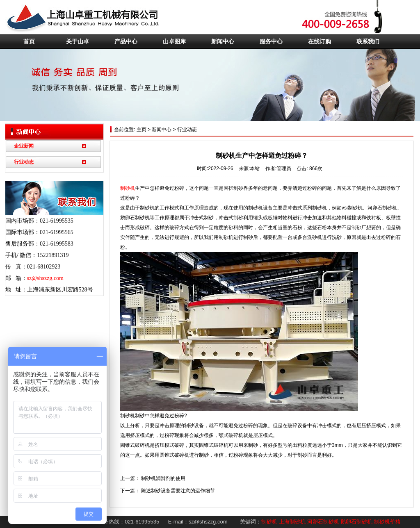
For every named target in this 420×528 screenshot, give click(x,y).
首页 (29, 42)
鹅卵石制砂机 (356, 522)
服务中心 (271, 42)
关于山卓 (78, 42)
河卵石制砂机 (323, 522)
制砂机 (128, 188)
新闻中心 (223, 42)
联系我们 (368, 42)
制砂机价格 (387, 522)
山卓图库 (174, 42)
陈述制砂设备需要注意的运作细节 (178, 491)
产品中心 (126, 42)
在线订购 (320, 42)
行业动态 (24, 162)
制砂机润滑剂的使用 (163, 478)
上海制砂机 (292, 522)
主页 (140, 130)
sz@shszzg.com (45, 278)
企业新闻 (24, 146)
